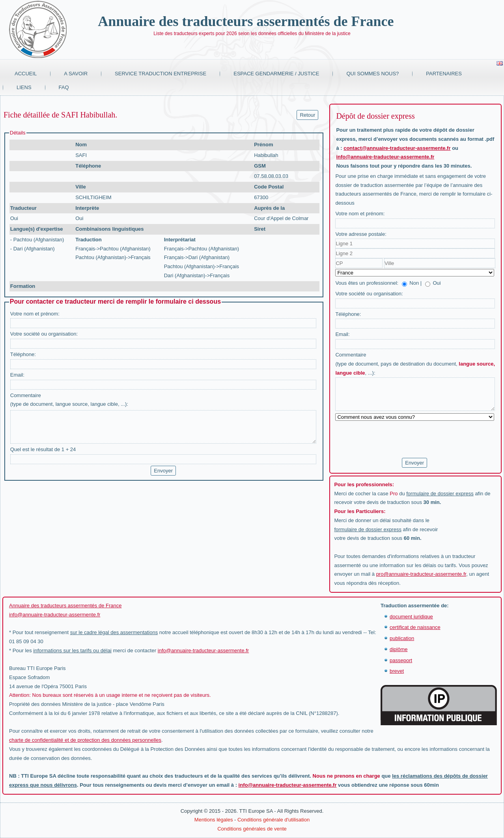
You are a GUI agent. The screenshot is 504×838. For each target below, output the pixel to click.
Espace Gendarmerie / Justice (276, 74)
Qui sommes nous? (372, 74)
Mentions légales (214, 820)
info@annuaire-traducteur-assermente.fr (385, 157)
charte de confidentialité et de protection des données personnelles (85, 740)
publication (402, 638)
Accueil (26, 74)
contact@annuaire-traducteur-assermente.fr (397, 148)
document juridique (411, 617)
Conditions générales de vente (252, 829)
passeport (401, 660)
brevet (397, 671)
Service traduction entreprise (161, 74)
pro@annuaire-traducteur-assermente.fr (421, 574)
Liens (24, 87)
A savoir (76, 74)
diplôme (399, 649)
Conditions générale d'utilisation (273, 820)
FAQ (64, 87)
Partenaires (444, 74)
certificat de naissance (415, 627)
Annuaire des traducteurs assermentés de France (246, 21)
